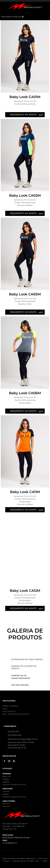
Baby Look (7, 776)
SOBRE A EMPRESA (10, 706)
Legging (6, 782)
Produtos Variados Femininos (14, 784)
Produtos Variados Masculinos (15, 797)
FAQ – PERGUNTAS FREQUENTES (16, 714)
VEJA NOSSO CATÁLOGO (11, 17)
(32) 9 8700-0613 (15, 735)
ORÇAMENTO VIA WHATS (23, 115)
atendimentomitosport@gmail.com (23, 739)
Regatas (6, 779)
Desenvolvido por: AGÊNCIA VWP (26, 861)
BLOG (5, 709)
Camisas (6, 791)
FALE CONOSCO (9, 711)
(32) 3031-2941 (13, 731)
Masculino (7, 806)
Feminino (6, 804)
